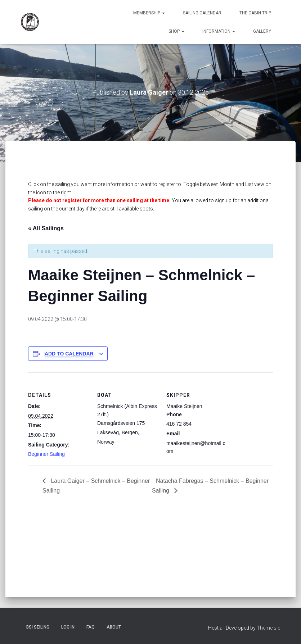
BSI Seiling (38, 627)
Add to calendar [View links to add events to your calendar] (69, 354)
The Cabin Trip (255, 13)
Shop (176, 31)
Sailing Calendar (202, 13)
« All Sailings (46, 228)
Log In (68, 627)
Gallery (262, 31)
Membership (149, 13)
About (114, 627)
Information (219, 31)
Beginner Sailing (46, 454)
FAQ (91, 627)
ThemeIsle (268, 628)
